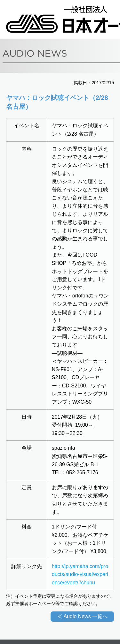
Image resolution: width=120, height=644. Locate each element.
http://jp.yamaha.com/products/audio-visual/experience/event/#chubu (80, 574)
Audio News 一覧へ (85, 616)
